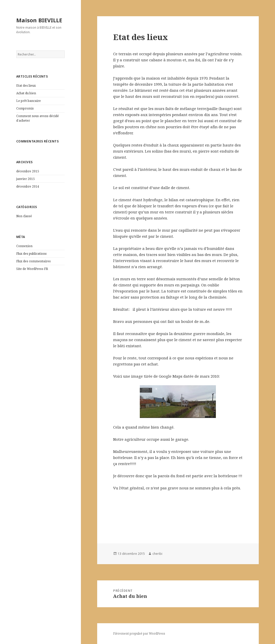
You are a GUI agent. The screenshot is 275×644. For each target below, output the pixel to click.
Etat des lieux (26, 86)
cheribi (157, 554)
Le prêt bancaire (29, 101)
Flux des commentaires (33, 261)
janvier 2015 (25, 179)
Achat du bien (26, 93)
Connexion (24, 246)
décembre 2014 (28, 186)
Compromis (25, 108)
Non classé (24, 216)
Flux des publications (31, 254)
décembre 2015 (28, 171)
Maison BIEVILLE (39, 20)
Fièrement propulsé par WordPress (139, 633)
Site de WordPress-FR (32, 269)
